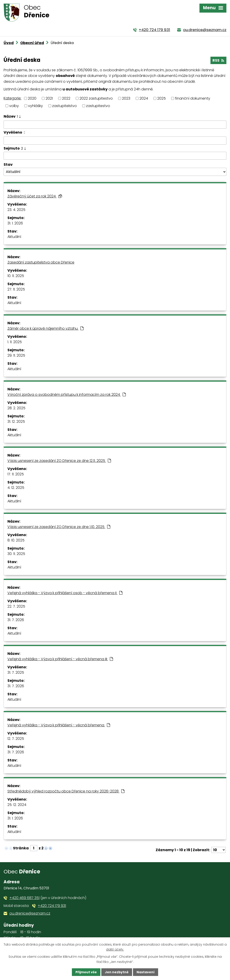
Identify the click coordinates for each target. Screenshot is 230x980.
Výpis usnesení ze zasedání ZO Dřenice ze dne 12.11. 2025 (59, 461)
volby (14, 106)
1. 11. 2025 (15, 342)
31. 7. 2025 (16, 672)
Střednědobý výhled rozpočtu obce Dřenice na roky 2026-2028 (66, 791)
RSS (218, 60)
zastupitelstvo (64, 106)
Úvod (9, 43)
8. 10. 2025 (16, 540)
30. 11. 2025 (16, 554)
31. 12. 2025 (16, 422)
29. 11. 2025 (16, 355)
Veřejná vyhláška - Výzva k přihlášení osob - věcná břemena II (65, 593)
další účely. (115, 949)
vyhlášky (35, 106)
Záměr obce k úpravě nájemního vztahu (45, 328)
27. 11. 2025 (16, 289)
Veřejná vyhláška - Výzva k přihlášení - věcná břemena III (60, 659)
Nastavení (146, 972)
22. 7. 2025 (16, 606)
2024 (144, 98)
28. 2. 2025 (16, 408)
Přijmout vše (86, 972)
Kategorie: (12, 98)
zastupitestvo (98, 106)
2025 (161, 98)
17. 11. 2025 (16, 474)
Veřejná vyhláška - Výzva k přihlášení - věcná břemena (59, 725)
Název (11, 116)
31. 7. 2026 (16, 620)
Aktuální (14, 237)
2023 (126, 98)
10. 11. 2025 (16, 276)
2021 (49, 98)
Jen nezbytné (117, 972)
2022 (66, 98)
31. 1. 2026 (15, 223)
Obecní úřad (32, 43)
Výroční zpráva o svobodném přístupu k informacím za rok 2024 (67, 395)
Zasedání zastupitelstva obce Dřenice (41, 262)
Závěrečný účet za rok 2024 (35, 196)
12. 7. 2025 (16, 739)
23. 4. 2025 (16, 210)
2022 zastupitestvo (96, 98)
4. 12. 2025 (16, 488)
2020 (32, 98)
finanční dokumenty (193, 98)
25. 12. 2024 (17, 805)
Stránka (21, 848)
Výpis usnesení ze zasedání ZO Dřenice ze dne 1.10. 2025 (59, 527)
